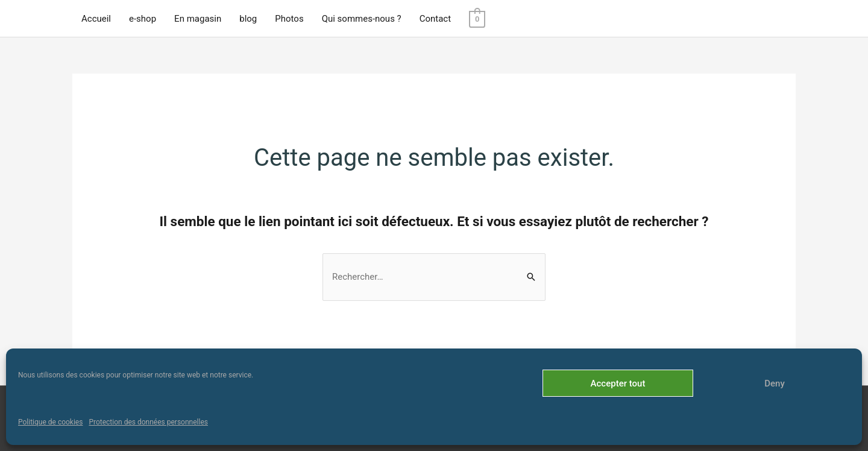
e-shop (143, 19)
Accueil (96, 19)
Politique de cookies (50, 422)
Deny (775, 383)
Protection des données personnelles (148, 422)
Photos (289, 19)
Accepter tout (618, 383)
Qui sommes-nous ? (362, 19)
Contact (435, 19)
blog (248, 19)
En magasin (198, 19)
